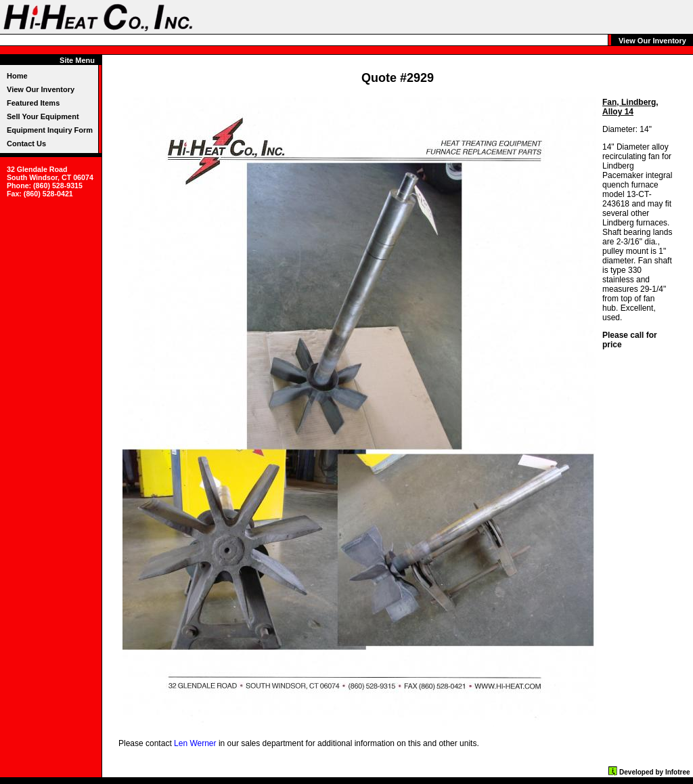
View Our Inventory (41, 89)
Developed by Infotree (654, 772)
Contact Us (26, 144)
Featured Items (33, 103)
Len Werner (195, 743)
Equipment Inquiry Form (50, 130)
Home (17, 76)
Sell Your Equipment (43, 116)
